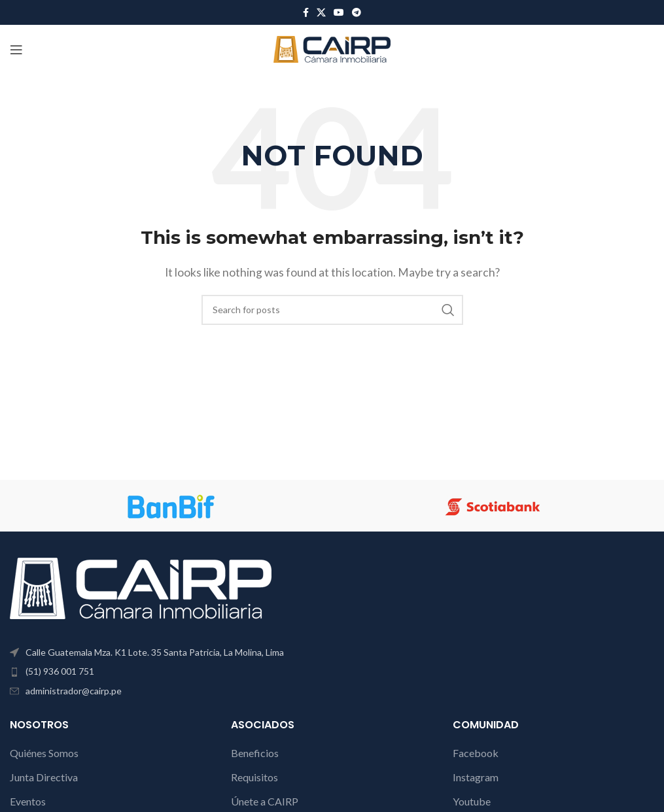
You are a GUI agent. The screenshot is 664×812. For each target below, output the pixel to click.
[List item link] (166, 671)
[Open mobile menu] (16, 50)
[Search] (332, 310)
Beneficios (255, 753)
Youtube (472, 801)
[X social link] (321, 13)
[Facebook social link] (306, 13)
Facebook (476, 753)
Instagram (476, 777)
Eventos (28, 801)
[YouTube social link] (339, 13)
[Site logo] (332, 48)
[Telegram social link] (357, 13)
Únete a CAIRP (265, 801)
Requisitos (254, 777)
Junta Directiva (44, 777)
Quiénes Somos (44, 753)
